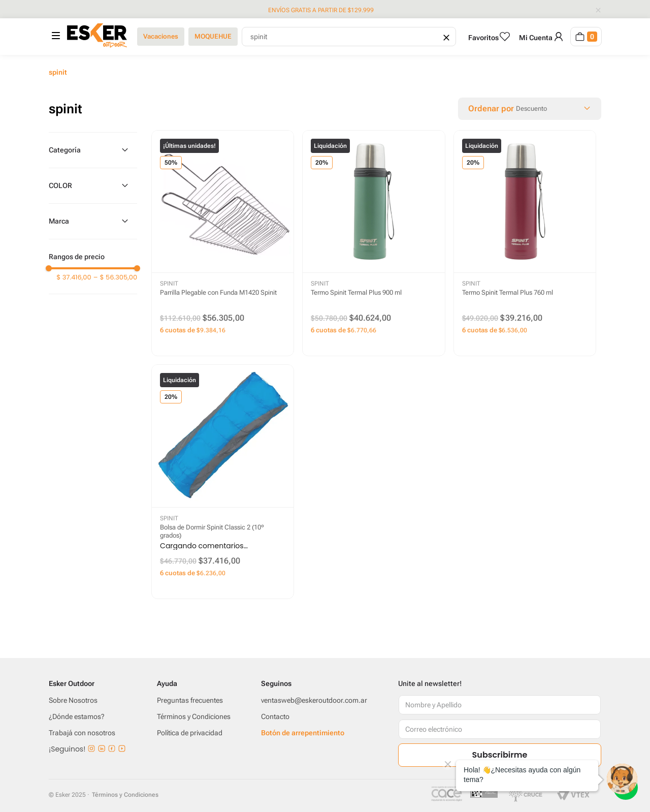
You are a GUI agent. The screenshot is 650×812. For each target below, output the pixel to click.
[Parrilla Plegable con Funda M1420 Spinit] (223, 243)
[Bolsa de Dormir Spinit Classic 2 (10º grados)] (223, 481)
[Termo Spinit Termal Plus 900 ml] (373, 243)
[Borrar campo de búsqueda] (445, 37)
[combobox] (349, 37)
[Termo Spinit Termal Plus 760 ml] (525, 243)
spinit (58, 72)
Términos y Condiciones (125, 795)
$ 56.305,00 (115, 278)
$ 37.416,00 (74, 278)
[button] (93, 150)
